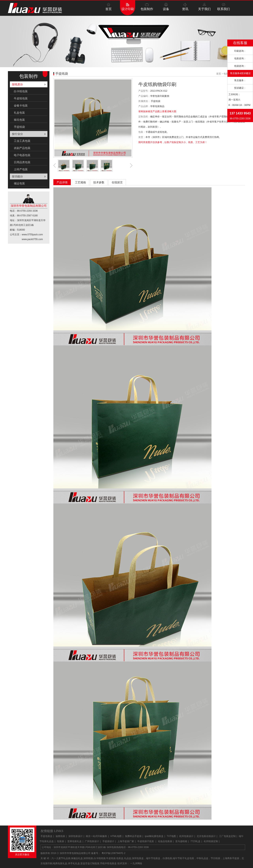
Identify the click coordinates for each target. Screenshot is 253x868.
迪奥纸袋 (60, 836)
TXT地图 (171, 836)
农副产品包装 (22, 148)
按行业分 (17, 134)
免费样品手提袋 (133, 836)
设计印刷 (128, 9)
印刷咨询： (240, 51)
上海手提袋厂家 (126, 841)
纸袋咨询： (240, 66)
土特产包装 (21, 169)
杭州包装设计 (186, 836)
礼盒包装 (19, 113)
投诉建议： (240, 88)
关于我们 (204, 9)
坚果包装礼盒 (75, 841)
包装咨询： (240, 58)
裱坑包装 (19, 120)
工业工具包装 (22, 141)
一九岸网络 (136, 863)
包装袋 (60, 841)
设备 (166, 9)
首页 (109, 9)
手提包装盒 (46, 836)
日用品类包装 (22, 162)
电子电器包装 (22, 155)
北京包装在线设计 (206, 836)
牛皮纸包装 (21, 98)
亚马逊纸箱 (181, 841)
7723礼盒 (195, 841)
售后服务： (240, 80)
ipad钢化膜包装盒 (154, 836)
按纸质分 (17, 84)
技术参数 (99, 182)
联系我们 (224, 9)
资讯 (185, 9)
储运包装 (19, 183)
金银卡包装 (21, 106)
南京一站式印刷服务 (96, 836)
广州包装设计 (92, 841)
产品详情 (62, 182)
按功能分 (17, 176)
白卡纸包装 (21, 91)
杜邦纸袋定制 (211, 841)
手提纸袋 (19, 127)
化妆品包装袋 (165, 841)
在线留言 (117, 182)
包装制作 (147, 9)
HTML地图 (116, 836)
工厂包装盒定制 (227, 836)
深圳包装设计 (76, 836)
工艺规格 (80, 182)
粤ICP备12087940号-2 (113, 853)
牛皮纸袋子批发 (146, 841)
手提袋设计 (108, 841)
